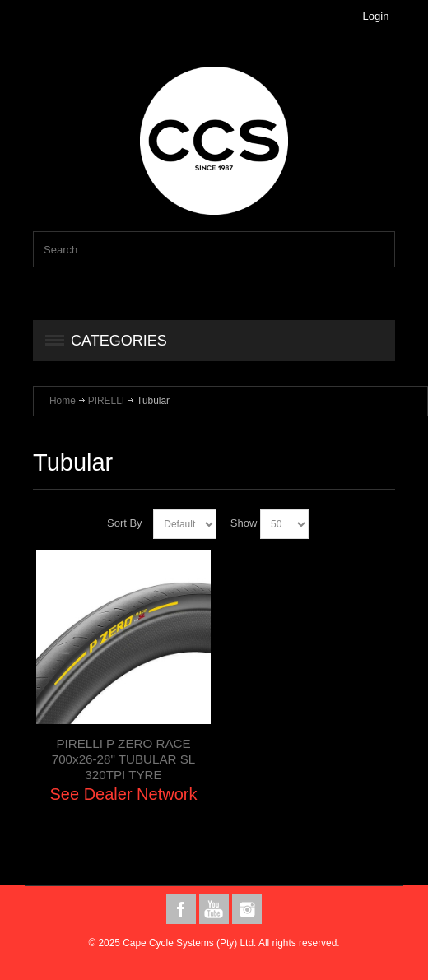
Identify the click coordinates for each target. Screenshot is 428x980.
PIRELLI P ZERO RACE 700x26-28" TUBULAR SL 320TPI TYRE (123, 759)
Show (244, 523)
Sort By (125, 523)
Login (376, 16)
